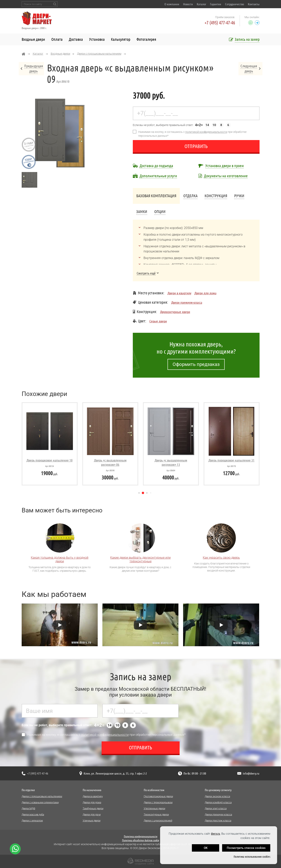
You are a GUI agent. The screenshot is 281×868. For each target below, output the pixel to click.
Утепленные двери (154, 808)
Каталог (201, 4)
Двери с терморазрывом (158, 802)
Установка (97, 39)
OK (206, 848)
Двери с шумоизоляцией (158, 821)
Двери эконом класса (217, 796)
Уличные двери (92, 821)
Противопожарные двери (158, 796)
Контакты (254, 4)
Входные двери (33, 39)
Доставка (76, 39)
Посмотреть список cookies (246, 848)
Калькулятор (121, 39)
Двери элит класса (216, 808)
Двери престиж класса (218, 821)
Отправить (196, 146)
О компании (172, 4)
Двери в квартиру (179, 293)
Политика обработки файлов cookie (141, 840)
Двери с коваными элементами (40, 802)
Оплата (57, 39)
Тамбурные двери (93, 808)
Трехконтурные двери (156, 814)
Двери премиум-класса (187, 302)
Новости (188, 4)
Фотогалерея (146, 39)
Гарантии (216, 4)
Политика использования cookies (252, 857)
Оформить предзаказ (196, 364)
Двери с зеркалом (32, 821)
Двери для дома (205, 293)
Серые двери (158, 321)
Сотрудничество (234, 4)
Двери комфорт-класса (218, 802)
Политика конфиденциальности (141, 836)
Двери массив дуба (33, 814)
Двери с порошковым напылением (99, 54)
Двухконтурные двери (175, 312)
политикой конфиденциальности (206, 132)
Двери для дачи (92, 814)
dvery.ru (215, 834)
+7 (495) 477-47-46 (220, 23)
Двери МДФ (28, 808)
